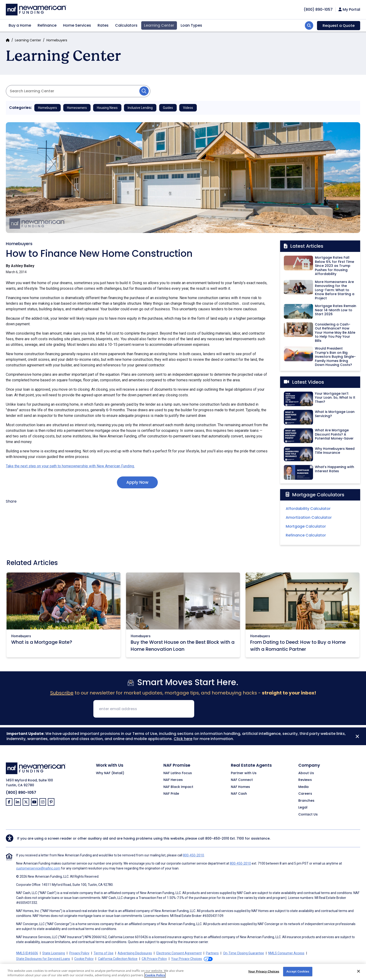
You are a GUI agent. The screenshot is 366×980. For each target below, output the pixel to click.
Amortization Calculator (309, 517)
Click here (183, 739)
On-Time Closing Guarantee (244, 953)
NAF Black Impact (178, 787)
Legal (303, 808)
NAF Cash (239, 794)
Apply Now (137, 482)
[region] (183, 972)
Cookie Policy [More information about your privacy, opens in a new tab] (155, 975)
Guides (168, 108)
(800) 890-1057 (21, 792)
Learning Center (159, 25)
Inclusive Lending (140, 108)
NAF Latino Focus (178, 773)
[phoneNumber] (318, 9)
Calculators (126, 25)
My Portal (349, 10)
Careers (305, 794)
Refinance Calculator (306, 535)
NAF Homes (240, 787)
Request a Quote (339, 26)
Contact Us (308, 815)
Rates (103, 25)
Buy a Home (20, 25)
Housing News (107, 108)
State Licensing (54, 953)
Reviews (305, 780)
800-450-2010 (217, 838)
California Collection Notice (118, 959)
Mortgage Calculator (306, 526)
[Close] (357, 736)
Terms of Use (104, 953)
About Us (306, 773)
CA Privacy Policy (154, 959)
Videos (188, 108)
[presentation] (233, 709)
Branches (306, 801)
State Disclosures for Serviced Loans (43, 959)
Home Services (77, 25)
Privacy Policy (79, 953)
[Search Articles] (78, 91)
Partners (212, 953)
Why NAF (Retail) (110, 773)
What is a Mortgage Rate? (42, 642)
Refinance (47, 25)
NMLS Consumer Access (286, 953)
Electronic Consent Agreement (179, 953)
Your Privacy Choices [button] (187, 959)
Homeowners (77, 108)
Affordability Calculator (308, 509)
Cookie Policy (84, 959)
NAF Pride (171, 794)
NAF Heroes (173, 780)
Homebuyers (57, 40)
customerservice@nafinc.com (38, 868)
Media (303, 787)
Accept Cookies (298, 971)
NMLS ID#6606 (27, 953)
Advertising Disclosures (135, 953)
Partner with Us (244, 773)
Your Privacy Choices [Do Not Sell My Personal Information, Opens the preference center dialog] (264, 971)
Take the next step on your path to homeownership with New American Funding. (70, 466)
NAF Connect (242, 780)
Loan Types (191, 25)
